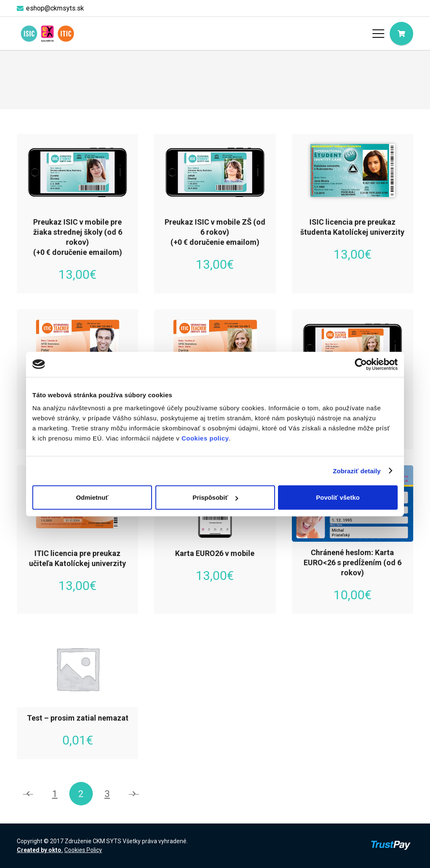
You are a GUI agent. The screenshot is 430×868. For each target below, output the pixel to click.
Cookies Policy (83, 850)
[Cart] (401, 34)
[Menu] (378, 34)
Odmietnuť (92, 497)
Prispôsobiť (215, 497)
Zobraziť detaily (357, 471)
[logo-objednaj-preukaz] (47, 34)
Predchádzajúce (29, 794)
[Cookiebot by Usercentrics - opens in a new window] (361, 364)
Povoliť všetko (338, 497)
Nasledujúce (134, 794)
